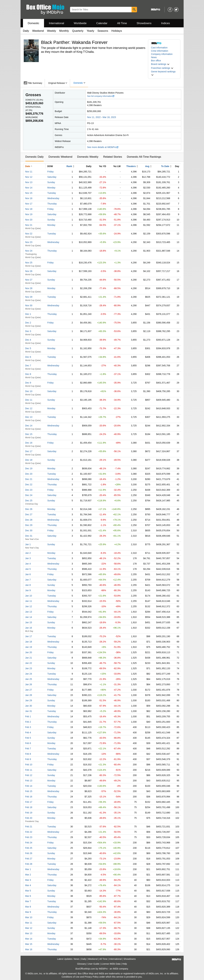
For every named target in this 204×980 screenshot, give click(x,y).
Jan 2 (28, 553)
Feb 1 (28, 716)
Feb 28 (29, 864)
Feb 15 (29, 791)
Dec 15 (29, 434)
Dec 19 (29, 468)
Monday (51, 188)
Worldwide (80, 23)
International (56, 23)
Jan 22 (29, 663)
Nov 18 (29, 209)
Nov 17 (29, 204)
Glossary (81, 964)
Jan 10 (29, 596)
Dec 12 (29, 408)
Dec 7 (28, 366)
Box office (156, 61)
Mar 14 (29, 939)
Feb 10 (29, 765)
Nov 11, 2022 (94, 117)
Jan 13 (29, 612)
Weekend (38, 31)
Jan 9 (28, 590)
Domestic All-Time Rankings (144, 157)
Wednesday (53, 198)
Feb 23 (29, 837)
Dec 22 (29, 484)
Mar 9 (28, 912)
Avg (147, 166)
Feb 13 (29, 781)
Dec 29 (29, 525)
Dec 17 (29, 451)
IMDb (115, 969)
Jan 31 (29, 711)
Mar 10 (29, 917)
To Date (165, 166)
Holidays (117, 31)
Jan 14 (29, 617)
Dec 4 (28, 340)
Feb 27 (29, 859)
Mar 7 (28, 901)
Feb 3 (28, 727)
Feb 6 (28, 743)
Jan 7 (28, 580)
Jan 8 (28, 585)
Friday (51, 172)
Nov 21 (29, 225)
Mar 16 (29, 949)
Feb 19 (29, 813)
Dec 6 (28, 357)
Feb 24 (29, 843)
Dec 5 (28, 348)
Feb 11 (29, 770)
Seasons (103, 31)
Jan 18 (29, 642)
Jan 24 (29, 674)
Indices (165, 23)
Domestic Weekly (88, 157)
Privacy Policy (91, 977)
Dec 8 (28, 374)
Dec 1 (28, 314)
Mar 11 (29, 923)
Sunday (51, 182)
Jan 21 (29, 658)
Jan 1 (28, 544)
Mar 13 (29, 933)
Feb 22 (29, 832)
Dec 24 (29, 495)
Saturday (52, 177)
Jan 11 (29, 601)
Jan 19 (29, 647)
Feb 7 (28, 749)
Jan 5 (28, 569)
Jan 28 (29, 695)
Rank (69, 166)
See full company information (101, 96)
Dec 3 (28, 331)
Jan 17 (29, 636)
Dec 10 (29, 391)
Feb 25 (29, 848)
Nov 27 (29, 280)
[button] (160, 64)
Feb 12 (29, 775)
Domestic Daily (35, 157)
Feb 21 (29, 827)
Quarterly (78, 31)
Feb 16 (29, 797)
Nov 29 (29, 297)
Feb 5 (28, 738)
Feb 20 (29, 818)
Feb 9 (28, 759)
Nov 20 (29, 220)
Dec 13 (29, 417)
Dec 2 (28, 323)
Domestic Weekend (60, 157)
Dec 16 (29, 443)
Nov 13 (29, 182)
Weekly (52, 31)
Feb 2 (28, 722)
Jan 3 (28, 558)
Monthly (64, 31)
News (154, 57)
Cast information (159, 48)
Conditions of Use (71, 977)
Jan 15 (29, 622)
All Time (122, 23)
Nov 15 (29, 193)
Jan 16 (29, 628)
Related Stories (113, 157)
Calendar (102, 23)
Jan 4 (28, 564)
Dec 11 (29, 400)
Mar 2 (28, 875)
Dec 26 (29, 509)
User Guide (94, 964)
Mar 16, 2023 (109, 117)
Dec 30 (29, 530)
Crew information (160, 51)
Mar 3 (28, 880)
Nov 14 (29, 188)
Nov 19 (29, 214)
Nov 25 (29, 263)
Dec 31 (29, 536)
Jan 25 (29, 679)
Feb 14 (29, 786)
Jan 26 (29, 684)
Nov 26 (29, 271)
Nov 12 (29, 177)
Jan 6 (28, 574)
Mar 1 (28, 869)
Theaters (131, 166)
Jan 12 (29, 606)
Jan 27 (29, 690)
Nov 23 (29, 242)
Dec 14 (29, 426)
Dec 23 (29, 490)
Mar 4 (28, 885)
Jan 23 (29, 668)
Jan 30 (29, 706)
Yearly (91, 31)
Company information (162, 54)
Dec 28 (29, 520)
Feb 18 (29, 807)
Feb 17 (29, 802)
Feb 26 (29, 853)
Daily (26, 31)
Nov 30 (29, 305)
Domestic (34, 23)
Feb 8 (28, 754)
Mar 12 (29, 928)
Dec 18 (29, 460)
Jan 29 (29, 700)
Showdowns (144, 23)
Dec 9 (28, 383)
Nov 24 (29, 251)
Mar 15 (29, 944)
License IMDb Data (111, 964)
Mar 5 (28, 891)
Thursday (52, 204)
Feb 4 (28, 732)
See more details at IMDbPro (103, 147)
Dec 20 (29, 474)
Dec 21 (29, 479)
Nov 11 (29, 172)
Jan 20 (29, 652)
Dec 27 (29, 514)
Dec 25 (29, 501)
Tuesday (52, 193)
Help (125, 964)
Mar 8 (28, 907)
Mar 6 (28, 896)
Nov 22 (29, 234)
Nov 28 (29, 288)
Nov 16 (29, 198)
